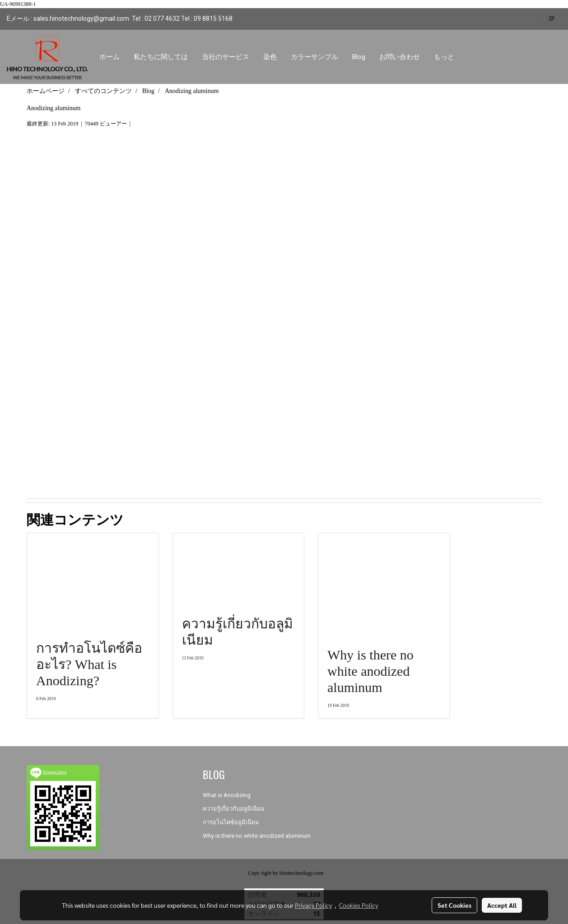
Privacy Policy (313, 905)
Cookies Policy (358, 905)
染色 (270, 57)
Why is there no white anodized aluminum (257, 836)
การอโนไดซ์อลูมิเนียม (231, 822)
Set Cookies (454, 905)
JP (547, 19)
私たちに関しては (161, 57)
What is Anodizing (227, 795)
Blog (359, 57)
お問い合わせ (400, 57)
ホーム (109, 57)
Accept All (502, 905)
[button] (469, 57)
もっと (444, 57)
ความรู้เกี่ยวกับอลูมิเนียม (234, 809)
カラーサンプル (314, 57)
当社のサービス (226, 57)
